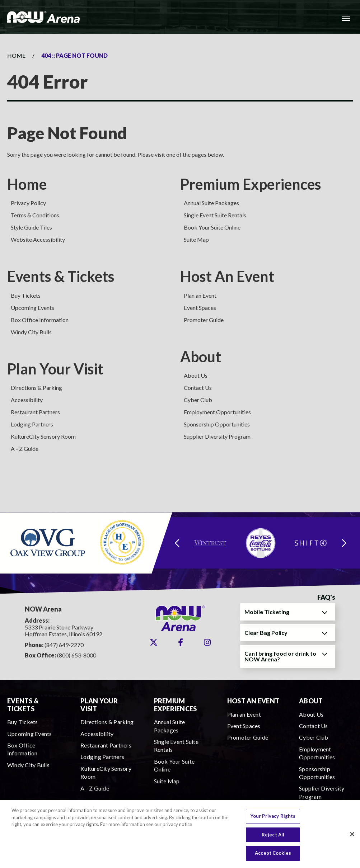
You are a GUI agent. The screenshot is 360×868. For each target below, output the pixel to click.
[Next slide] (344, 543)
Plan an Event (200, 295)
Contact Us (198, 388)
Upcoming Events (32, 308)
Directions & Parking (36, 388)
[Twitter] (154, 642)
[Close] (352, 838)
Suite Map (196, 239)
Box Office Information (40, 320)
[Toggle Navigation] (346, 18)
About (201, 357)
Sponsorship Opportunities (217, 424)
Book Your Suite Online (212, 227)
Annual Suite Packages (211, 203)
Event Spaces (200, 308)
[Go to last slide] (177, 543)
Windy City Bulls (31, 332)
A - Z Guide (25, 449)
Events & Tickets (61, 276)
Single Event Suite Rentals (215, 215)
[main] (180, 273)
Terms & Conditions (35, 215)
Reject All (273, 838)
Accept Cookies (273, 857)
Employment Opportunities (217, 412)
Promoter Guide (204, 320)
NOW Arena (43, 17)
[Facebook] (181, 642)
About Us (196, 375)
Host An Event (227, 276)
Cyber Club (198, 400)
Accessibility (27, 400)
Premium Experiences (251, 184)
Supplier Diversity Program (217, 436)
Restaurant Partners (35, 412)
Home (16, 55)
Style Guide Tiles (31, 227)
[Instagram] (207, 642)
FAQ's (326, 597)
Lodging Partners (32, 424)
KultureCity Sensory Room (43, 436)
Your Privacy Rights (273, 820)
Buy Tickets (26, 295)
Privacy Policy (28, 203)
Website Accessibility (38, 239)
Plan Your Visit (55, 369)
